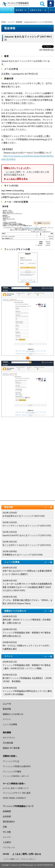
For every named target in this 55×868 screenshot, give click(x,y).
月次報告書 (8, 743)
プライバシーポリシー (28, 859)
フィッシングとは (11, 761)
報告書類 (20, 10)
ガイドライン (9, 738)
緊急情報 (19, 22)
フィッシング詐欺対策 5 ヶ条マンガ (16, 776)
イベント (28, 656)
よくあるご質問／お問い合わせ (27, 854)
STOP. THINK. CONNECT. (14, 798)
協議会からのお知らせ (28, 611)
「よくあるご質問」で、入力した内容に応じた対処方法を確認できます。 (27, 174)
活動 (5, 827)
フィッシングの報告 (12, 772)
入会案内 (7, 842)
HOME (3, 22)
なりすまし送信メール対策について (16, 788)
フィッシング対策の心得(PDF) (17, 766)
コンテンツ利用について (11, 859)
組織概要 (7, 811)
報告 (51, 6)
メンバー (7, 837)
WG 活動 (7, 832)
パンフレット (9, 847)
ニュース (5, 10)
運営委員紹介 (9, 822)
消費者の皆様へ (37, 10)
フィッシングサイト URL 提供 (17, 793)
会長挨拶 (7, 817)
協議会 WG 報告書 (11, 748)
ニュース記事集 (28, 562)
